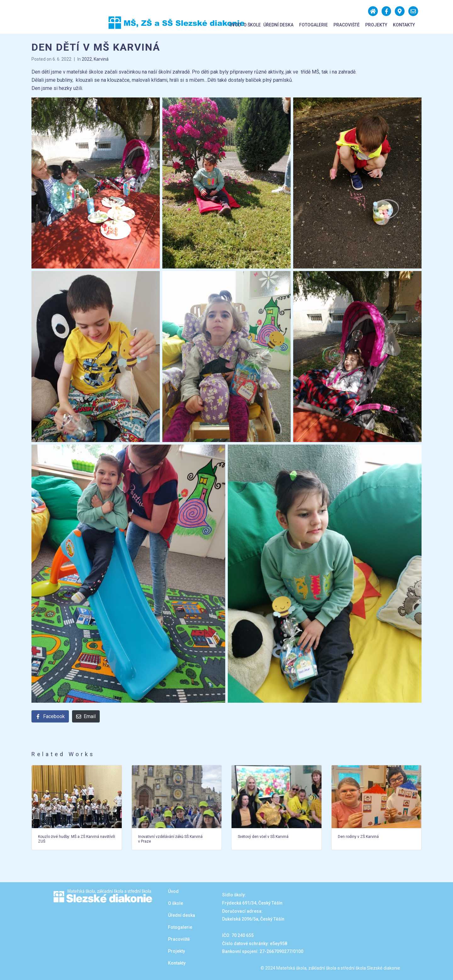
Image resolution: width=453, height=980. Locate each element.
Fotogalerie (313, 25)
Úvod (235, 25)
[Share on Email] (86, 716)
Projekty (376, 25)
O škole (252, 25)
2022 (87, 59)
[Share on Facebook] (50, 716)
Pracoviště (347, 25)
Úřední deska (278, 25)
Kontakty (404, 25)
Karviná (101, 59)
